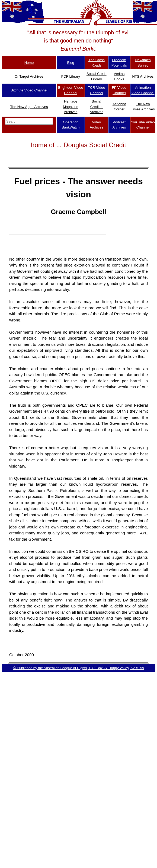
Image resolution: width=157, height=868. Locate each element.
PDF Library (71, 76)
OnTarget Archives (29, 76)
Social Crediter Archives (97, 107)
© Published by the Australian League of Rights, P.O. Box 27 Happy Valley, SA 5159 (79, 668)
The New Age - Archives (29, 107)
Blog (71, 63)
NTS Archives (143, 76)
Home (29, 63)
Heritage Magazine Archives (71, 107)
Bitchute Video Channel (29, 90)
